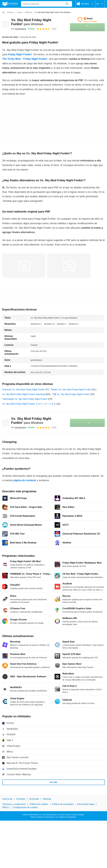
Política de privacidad (63, 804)
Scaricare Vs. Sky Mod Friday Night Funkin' (24, 390)
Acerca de (7, 799)
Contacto (21, 799)
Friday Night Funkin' (20, 54)
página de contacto (25, 480)
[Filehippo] (10, 4)
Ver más (53, 782)
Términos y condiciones (14, 804)
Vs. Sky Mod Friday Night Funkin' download (24, 394)
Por (19, 29)
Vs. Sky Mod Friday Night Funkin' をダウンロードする (29, 404)
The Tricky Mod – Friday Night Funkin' (25, 59)
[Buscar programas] (67, 4)
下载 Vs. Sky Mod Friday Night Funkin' (71, 394)
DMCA (6, 807)
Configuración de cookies (25, 807)
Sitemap (47, 799)
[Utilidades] (28, 12)
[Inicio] (3, 12)
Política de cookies (39, 804)
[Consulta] (47, 4)
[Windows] (11, 12)
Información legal (86, 804)
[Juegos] (19, 12)
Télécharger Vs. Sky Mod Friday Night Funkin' (25, 399)
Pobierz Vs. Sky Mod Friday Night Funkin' (71, 390)
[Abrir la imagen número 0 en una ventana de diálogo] (24, 266)
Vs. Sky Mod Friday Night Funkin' (31, 421)
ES (100, 4)
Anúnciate (34, 799)
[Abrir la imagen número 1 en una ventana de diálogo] (69, 266)
